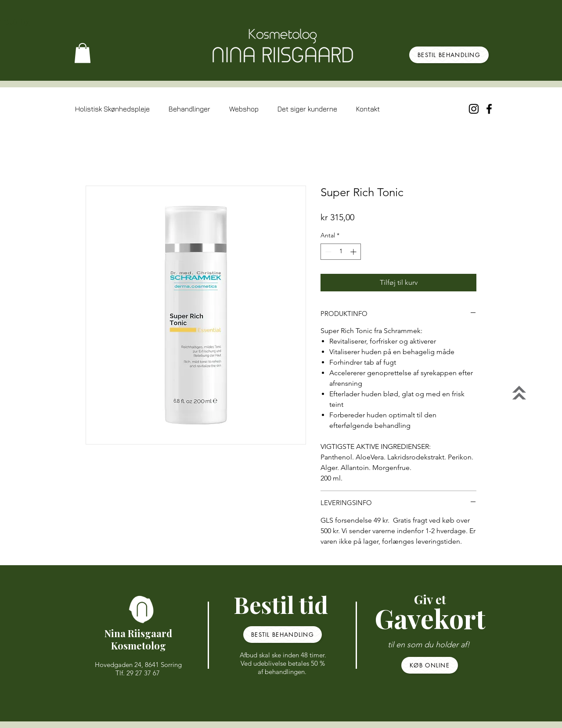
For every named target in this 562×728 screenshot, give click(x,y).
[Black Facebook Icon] (489, 109)
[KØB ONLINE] (430, 665)
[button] (83, 53)
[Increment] (354, 252)
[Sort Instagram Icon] (474, 109)
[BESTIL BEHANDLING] (449, 55)
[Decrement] (327, 252)
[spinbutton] (341, 252)
